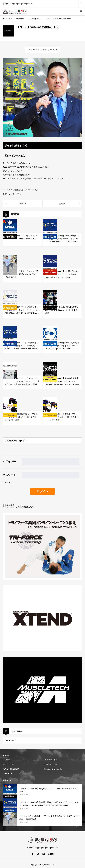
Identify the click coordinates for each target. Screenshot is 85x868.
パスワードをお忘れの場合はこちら (18, 507)
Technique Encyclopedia (53, 769)
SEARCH (81, 4)
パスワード (9, 475)
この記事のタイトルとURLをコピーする (42, 50)
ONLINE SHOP (8, 774)
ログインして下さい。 (12, 194)
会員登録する (9, 505)
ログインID (9, 462)
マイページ (8, 483)
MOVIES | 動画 (8, 764)
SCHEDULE (7, 760)
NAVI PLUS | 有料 (51, 760)
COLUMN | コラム (51, 764)
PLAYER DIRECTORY (11, 769)
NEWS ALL (11, 740)
